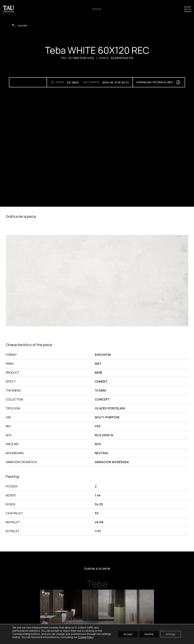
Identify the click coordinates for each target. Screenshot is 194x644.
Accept (128, 634)
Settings (171, 634)
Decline (149, 634)
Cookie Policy (86, 637)
